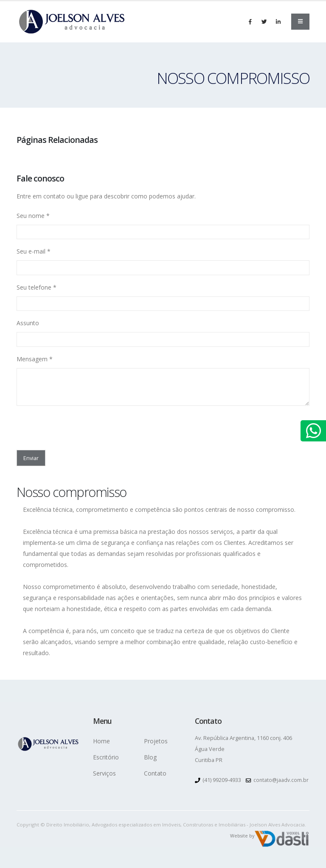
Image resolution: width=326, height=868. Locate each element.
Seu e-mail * (34, 251)
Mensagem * (35, 359)
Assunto (28, 323)
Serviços (104, 773)
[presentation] (66, 425)
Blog (150, 757)
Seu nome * (33, 216)
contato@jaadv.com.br (281, 780)
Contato (155, 773)
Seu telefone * (37, 287)
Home (101, 741)
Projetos (156, 741)
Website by (242, 835)
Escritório (106, 757)
